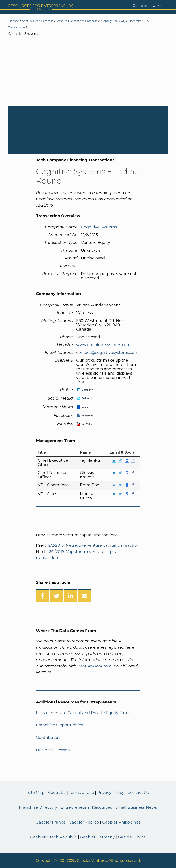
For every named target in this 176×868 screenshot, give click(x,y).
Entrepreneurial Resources (86, 807)
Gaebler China (132, 837)
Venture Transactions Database (90, 21)
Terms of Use (81, 793)
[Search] (140, 6)
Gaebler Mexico (84, 822)
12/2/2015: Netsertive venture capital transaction (93, 545)
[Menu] (159, 6)
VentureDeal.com (94, 666)
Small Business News (136, 807)
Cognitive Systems (99, 227)
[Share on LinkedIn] (71, 596)
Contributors (48, 738)
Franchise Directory (38, 807)
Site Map (36, 793)
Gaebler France (51, 822)
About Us (57, 793)
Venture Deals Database (43, 21)
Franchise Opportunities (60, 725)
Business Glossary (54, 750)
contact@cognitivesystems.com (107, 353)
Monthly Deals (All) (133, 21)
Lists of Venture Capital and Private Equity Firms (83, 713)
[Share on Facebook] (43, 596)
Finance (15, 21)
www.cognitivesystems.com (103, 345)
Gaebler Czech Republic (54, 837)
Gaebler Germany (97, 837)
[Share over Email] (85, 596)
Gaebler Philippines (121, 822)
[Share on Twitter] (57, 596)
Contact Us (138, 793)
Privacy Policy (111, 793)
